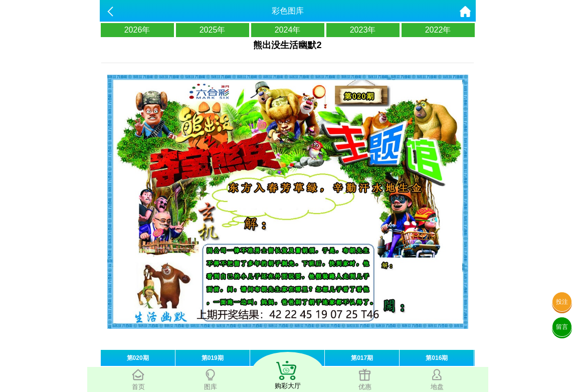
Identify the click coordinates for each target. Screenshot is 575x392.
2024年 (288, 30)
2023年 (363, 30)
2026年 (137, 30)
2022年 (438, 30)
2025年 (213, 30)
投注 (562, 302)
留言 (562, 327)
